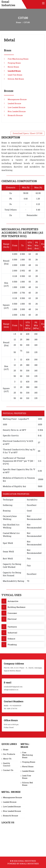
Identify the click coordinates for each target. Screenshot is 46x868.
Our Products (9, 754)
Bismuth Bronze (15, 115)
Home (19, 22)
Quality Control (7, 764)
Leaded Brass (14, 71)
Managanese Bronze (17, 99)
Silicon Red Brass (16, 79)
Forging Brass (14, 63)
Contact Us (8, 770)
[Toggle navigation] (43, 3)
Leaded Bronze (14, 103)
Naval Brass (13, 67)
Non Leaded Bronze (17, 111)
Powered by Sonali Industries (23, 864)
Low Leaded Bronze (17, 107)
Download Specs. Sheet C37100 (28, 133)
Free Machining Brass (18, 59)
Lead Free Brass (15, 75)
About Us (7, 759)
